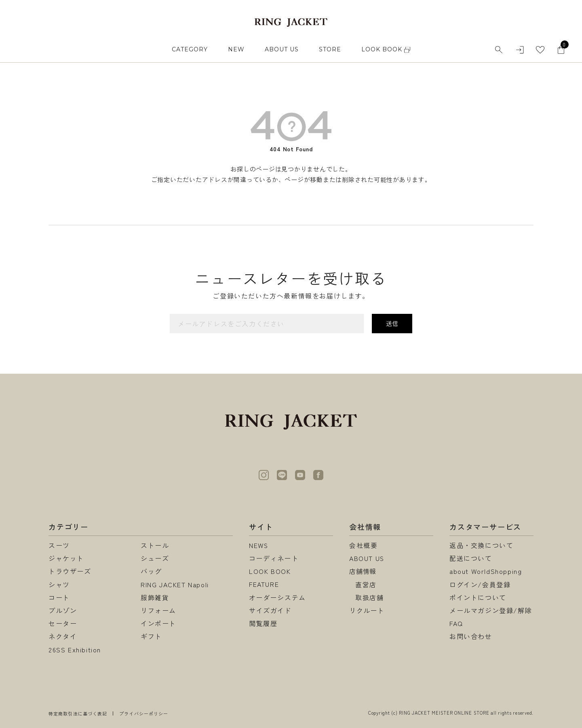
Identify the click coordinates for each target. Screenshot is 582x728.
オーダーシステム (277, 597)
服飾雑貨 (155, 597)
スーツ (59, 545)
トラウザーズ (70, 571)
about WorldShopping (486, 571)
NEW (236, 49)
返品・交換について (481, 545)
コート (59, 597)
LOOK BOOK (270, 571)
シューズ (155, 558)
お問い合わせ (471, 636)
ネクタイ (63, 636)
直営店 (366, 584)
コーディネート (274, 558)
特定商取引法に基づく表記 (78, 713)
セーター (63, 623)
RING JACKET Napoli (175, 584)
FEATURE (264, 584)
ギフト (151, 636)
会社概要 (363, 545)
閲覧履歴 (263, 623)
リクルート (367, 610)
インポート (158, 623)
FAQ (456, 623)
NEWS (259, 545)
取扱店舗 (369, 597)
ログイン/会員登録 (480, 584)
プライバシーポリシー (144, 713)
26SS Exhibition (75, 650)
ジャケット (66, 558)
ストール (155, 545)
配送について (471, 558)
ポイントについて (478, 597)
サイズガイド (270, 610)
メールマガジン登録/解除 (491, 610)
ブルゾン (63, 610)
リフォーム (158, 610)
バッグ (151, 571)
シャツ (59, 584)
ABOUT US (282, 49)
